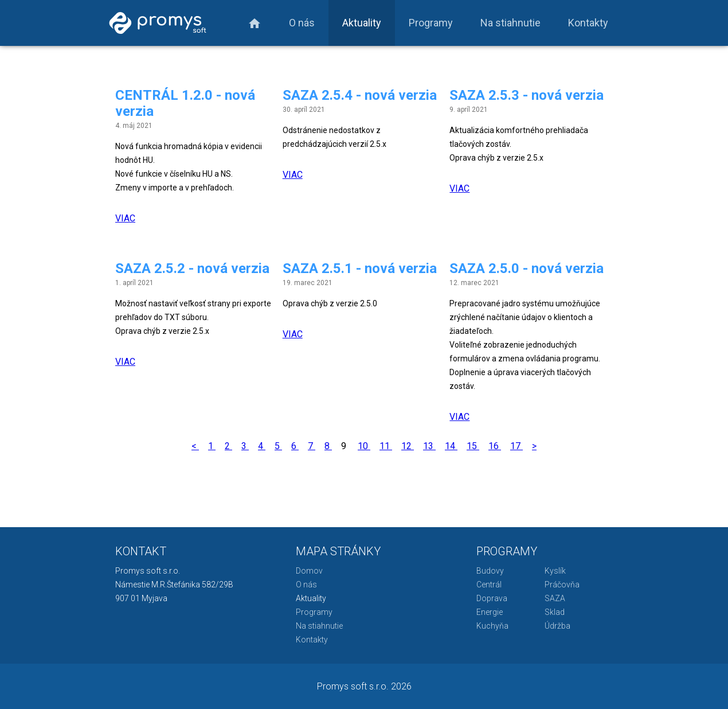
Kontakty (588, 23)
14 (451, 446)
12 (408, 446)
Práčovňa (562, 585)
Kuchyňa (492, 626)
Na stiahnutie (510, 23)
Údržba (557, 626)
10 (364, 446)
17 (516, 446)
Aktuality (362, 23)
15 (473, 446)
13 (429, 446)
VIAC (125, 218)
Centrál (489, 585)
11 (386, 446)
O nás (302, 23)
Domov (309, 571)
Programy (431, 23)
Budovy (490, 571)
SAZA (555, 598)
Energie (490, 612)
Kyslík (555, 571)
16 (495, 446)
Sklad (555, 612)
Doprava (492, 598)
